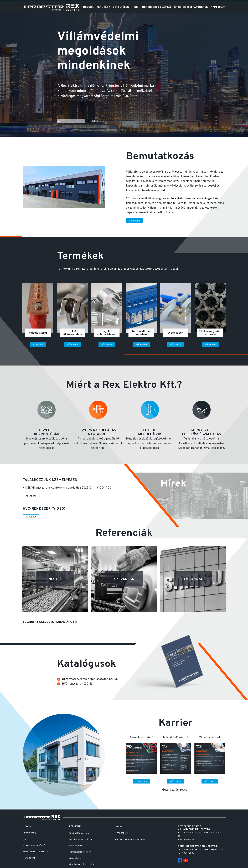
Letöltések (121, 7)
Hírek (136, 7)
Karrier (119, 827)
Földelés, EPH (75, 846)
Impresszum (121, 833)
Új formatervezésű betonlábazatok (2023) (90, 679)
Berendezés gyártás (157, 7)
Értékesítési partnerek (191, 7)
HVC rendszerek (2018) (77, 684)
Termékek (103, 7)
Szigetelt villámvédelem (81, 839)
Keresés (93, 121)
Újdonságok (75, 858)
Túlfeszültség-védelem (80, 852)
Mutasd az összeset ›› (176, 790)
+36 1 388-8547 (186, 840)
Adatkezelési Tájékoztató (130, 839)
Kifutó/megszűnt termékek (82, 864)
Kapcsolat (218, 7)
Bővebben (134, 221)
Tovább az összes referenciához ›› (50, 622)
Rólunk (88, 7)
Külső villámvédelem (79, 833)
